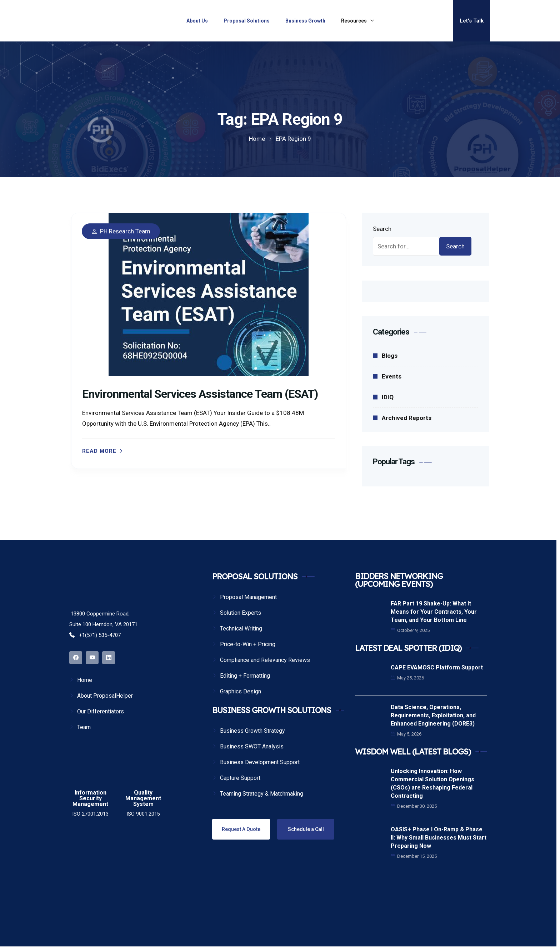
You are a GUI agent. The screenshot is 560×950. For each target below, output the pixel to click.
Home (85, 680)
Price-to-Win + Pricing (248, 644)
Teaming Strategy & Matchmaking (262, 794)
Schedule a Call (306, 829)
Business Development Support (260, 762)
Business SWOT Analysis (252, 746)
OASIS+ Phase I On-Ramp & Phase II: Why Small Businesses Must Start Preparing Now (439, 838)
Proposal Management (248, 597)
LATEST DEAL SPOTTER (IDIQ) (408, 648)
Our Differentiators (101, 711)
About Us (197, 21)
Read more (99, 451)
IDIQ (388, 397)
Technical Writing (241, 629)
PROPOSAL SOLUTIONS (255, 577)
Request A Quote (241, 829)
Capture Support (240, 778)
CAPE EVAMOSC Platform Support (437, 667)
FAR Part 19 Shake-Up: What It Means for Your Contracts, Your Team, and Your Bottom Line (434, 612)
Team (84, 727)
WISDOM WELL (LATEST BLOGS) (413, 752)
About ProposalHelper (105, 696)
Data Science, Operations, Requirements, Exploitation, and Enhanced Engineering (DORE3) (433, 715)
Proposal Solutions (247, 21)
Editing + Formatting (245, 676)
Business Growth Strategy (252, 731)
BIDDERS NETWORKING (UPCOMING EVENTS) (399, 580)
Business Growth (305, 21)
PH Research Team (125, 231)
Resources (354, 21)
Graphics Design (241, 691)
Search (382, 229)
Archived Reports (407, 418)
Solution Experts (241, 613)
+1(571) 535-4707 (95, 635)
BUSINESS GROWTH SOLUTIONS (272, 710)
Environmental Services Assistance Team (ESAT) (200, 394)
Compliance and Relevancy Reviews (265, 660)
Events (392, 376)
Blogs (390, 356)
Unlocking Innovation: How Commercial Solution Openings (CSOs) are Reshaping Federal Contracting (432, 783)
